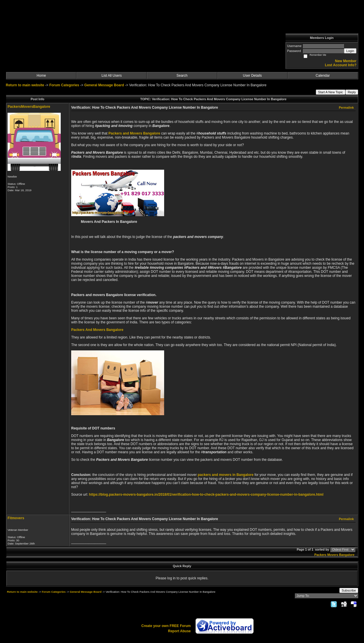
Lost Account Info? (341, 65)
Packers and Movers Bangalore (134, 133)
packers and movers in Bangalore (226, 475)
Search (182, 76)
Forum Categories (64, 85)
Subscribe (349, 590)
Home (41, 76)
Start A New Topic (331, 92)
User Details (252, 76)
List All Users (112, 76)
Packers (320, 555)
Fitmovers (16, 518)
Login (350, 51)
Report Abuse (179, 631)
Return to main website (25, 85)
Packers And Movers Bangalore (97, 330)
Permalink (346, 108)
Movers (333, 555)
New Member (346, 61)
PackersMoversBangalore (29, 107)
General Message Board (104, 85)
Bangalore (347, 555)
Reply (352, 92)
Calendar (323, 76)
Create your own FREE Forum (166, 626)
